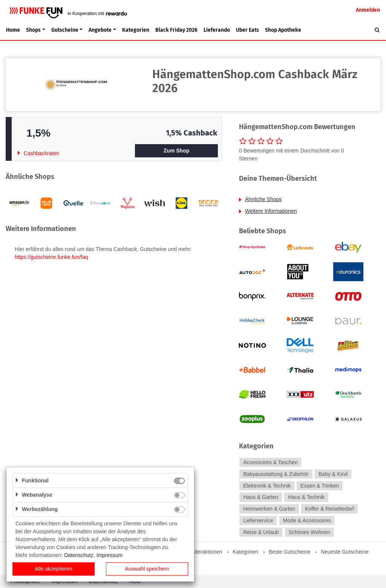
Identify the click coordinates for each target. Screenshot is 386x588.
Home (13, 30)
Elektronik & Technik (267, 486)
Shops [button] (33, 30)
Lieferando (217, 30)
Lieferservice (258, 520)
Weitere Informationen (271, 211)
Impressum (110, 555)
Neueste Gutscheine (345, 552)
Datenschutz (79, 555)
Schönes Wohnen (309, 532)
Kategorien (136, 30)
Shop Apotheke (283, 30)
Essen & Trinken (320, 486)
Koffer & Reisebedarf (329, 509)
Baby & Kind (333, 474)
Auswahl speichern (147, 569)
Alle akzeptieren (54, 569)
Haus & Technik (306, 497)
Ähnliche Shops (263, 199)
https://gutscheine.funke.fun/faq (51, 257)
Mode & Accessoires (307, 520)
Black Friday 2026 (176, 30)
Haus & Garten (261, 497)
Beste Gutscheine (290, 552)
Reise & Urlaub (261, 532)
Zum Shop (176, 151)
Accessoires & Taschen (270, 462)
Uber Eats (247, 30)
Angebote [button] (100, 30)
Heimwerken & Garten (269, 509)
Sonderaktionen (204, 552)
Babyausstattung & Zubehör (276, 474)
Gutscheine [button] (65, 30)
